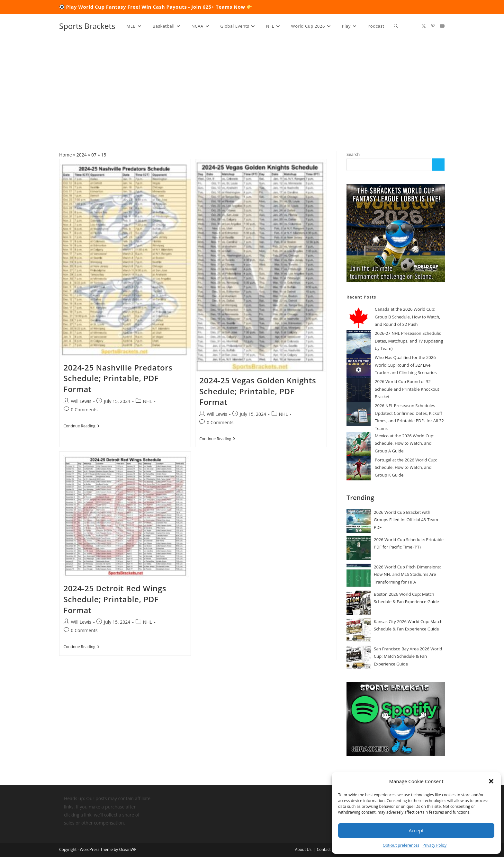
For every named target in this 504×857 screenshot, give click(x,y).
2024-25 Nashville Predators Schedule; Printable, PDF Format (118, 378)
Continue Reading (82, 427)
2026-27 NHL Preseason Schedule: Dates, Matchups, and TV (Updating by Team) (409, 341)
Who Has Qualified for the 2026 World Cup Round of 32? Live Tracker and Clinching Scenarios (406, 365)
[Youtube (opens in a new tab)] (442, 26)
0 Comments (84, 410)
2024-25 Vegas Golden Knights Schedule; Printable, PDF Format (258, 391)
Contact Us (327, 849)
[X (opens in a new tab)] (424, 26)
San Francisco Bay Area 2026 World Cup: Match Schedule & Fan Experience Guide (408, 656)
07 (94, 155)
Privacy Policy (434, 845)
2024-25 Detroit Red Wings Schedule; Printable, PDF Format (115, 598)
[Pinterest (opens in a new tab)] (433, 26)
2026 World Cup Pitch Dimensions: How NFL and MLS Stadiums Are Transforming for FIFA (407, 574)
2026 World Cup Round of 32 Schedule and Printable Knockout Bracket (407, 389)
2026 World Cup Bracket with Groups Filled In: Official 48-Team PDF (406, 520)
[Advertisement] (252, 86)
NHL (148, 401)
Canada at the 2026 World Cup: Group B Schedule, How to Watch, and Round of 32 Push (408, 317)
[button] (491, 781)
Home (66, 155)
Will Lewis (81, 401)
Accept (416, 830)
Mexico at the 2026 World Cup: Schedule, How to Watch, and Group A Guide (405, 443)
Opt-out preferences (401, 845)
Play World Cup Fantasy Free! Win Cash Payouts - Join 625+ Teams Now (159, 7)
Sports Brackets (87, 26)
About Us (303, 849)
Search (353, 154)
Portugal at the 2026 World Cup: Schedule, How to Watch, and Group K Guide (406, 467)
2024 (82, 155)
